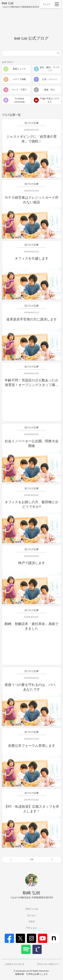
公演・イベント (50, 79)
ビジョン (32, 915)
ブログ (32, 922)
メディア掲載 (19, 79)
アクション (32, 928)
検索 (58, 53)
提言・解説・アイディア (50, 69)
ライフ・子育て (19, 90)
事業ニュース (19, 69)
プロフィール (32, 909)
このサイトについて (14, 964)
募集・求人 (50, 90)
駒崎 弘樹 (20, 5)
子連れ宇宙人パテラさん (50, 100)
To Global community (19, 100)
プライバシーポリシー (48, 964)
